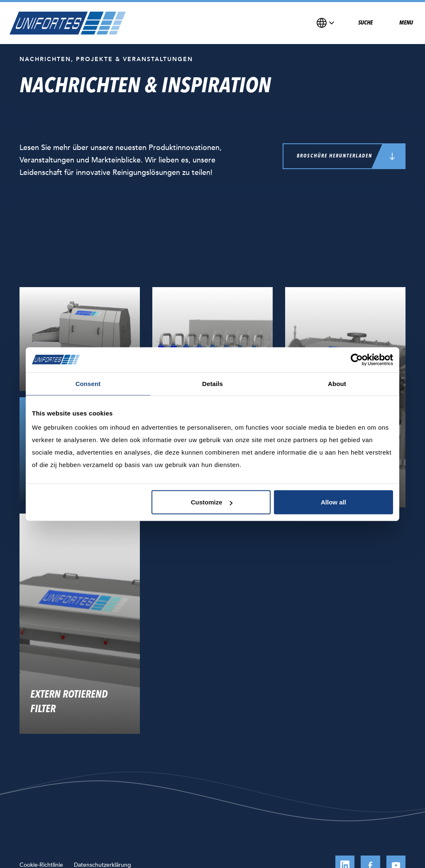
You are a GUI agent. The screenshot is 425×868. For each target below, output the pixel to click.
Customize (212, 502)
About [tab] (337, 383)
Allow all (333, 502)
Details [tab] (212, 383)
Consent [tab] (88, 383)
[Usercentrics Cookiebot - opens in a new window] (357, 359)
